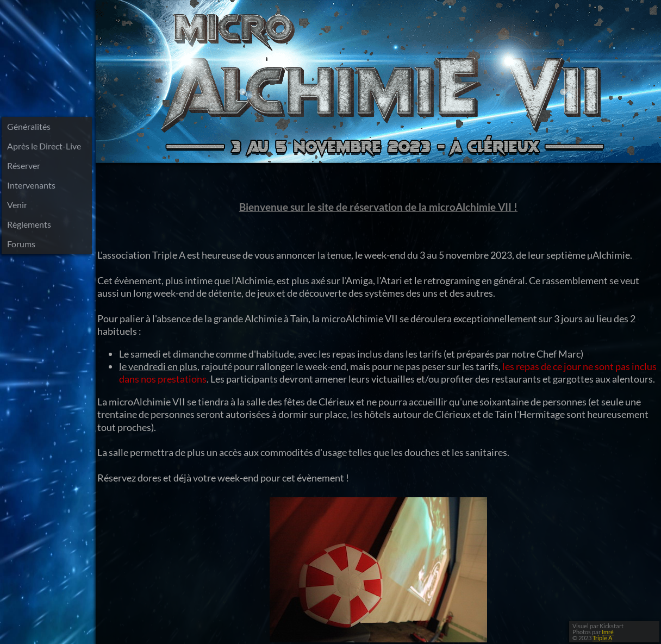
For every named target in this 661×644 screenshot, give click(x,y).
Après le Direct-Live (44, 146)
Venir (17, 205)
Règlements (29, 224)
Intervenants (31, 185)
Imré (608, 632)
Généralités (29, 126)
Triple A (602, 638)
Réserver (24, 165)
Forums (21, 244)
